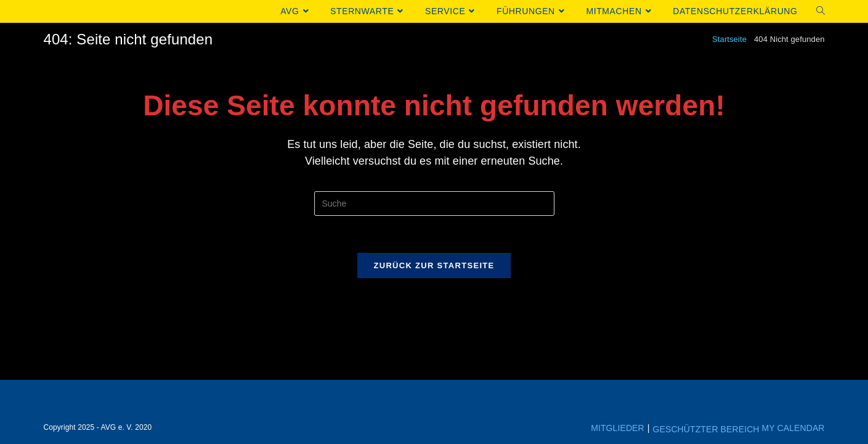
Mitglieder (618, 428)
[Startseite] (729, 39)
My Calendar (793, 428)
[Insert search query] (434, 203)
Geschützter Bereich (706, 429)
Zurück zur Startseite (434, 265)
